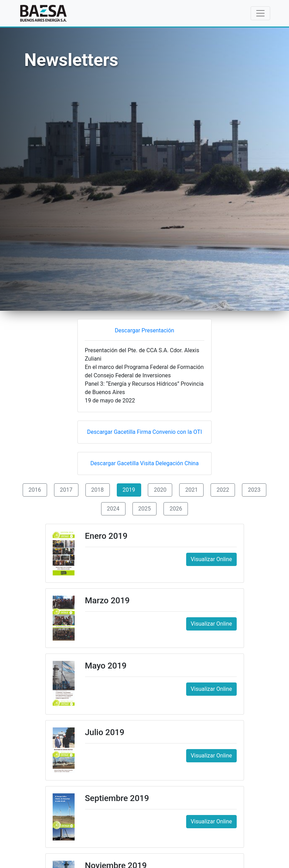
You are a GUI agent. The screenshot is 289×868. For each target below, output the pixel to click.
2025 (145, 509)
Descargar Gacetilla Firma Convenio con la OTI (144, 432)
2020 (160, 490)
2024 (113, 509)
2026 (176, 509)
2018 (98, 490)
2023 (254, 490)
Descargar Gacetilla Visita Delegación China (144, 463)
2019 (129, 490)
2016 (35, 490)
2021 (191, 490)
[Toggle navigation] (260, 13)
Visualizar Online (211, 559)
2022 (223, 490)
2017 (66, 490)
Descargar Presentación (144, 330)
